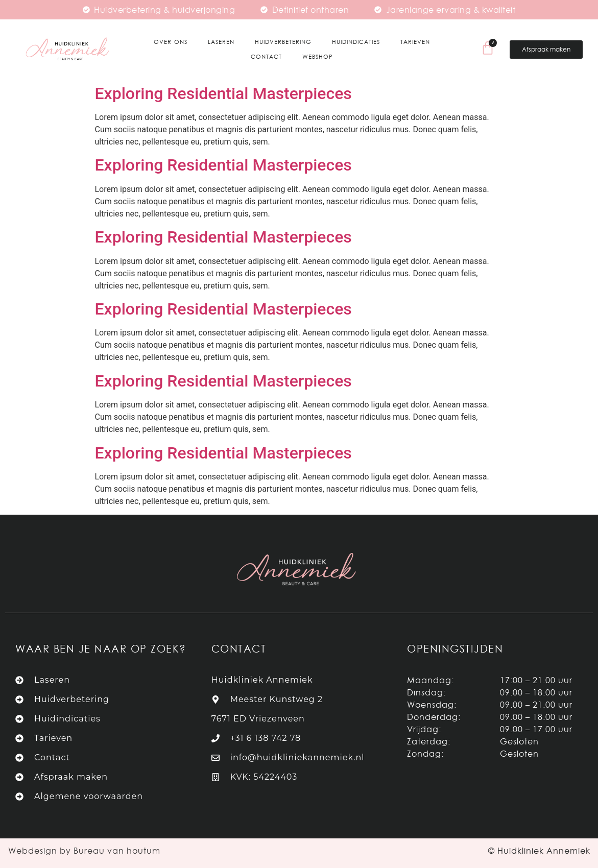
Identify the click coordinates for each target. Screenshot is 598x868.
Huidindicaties (356, 42)
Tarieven (415, 42)
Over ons (171, 42)
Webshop (318, 57)
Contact (266, 57)
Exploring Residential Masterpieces (223, 93)
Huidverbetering (283, 42)
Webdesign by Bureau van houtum (84, 851)
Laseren (221, 42)
